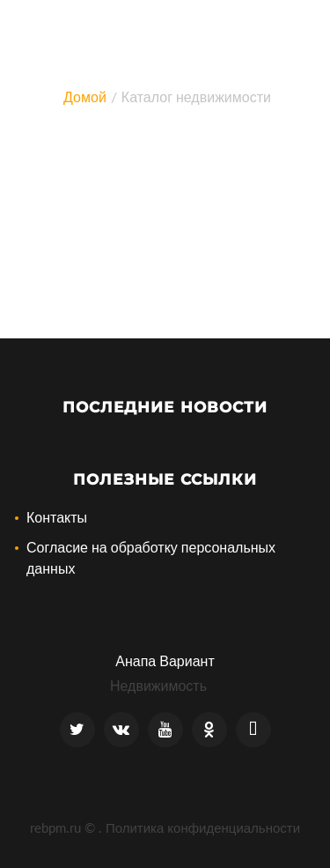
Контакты (57, 517)
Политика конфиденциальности (203, 827)
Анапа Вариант (165, 660)
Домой (85, 96)
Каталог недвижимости (196, 96)
